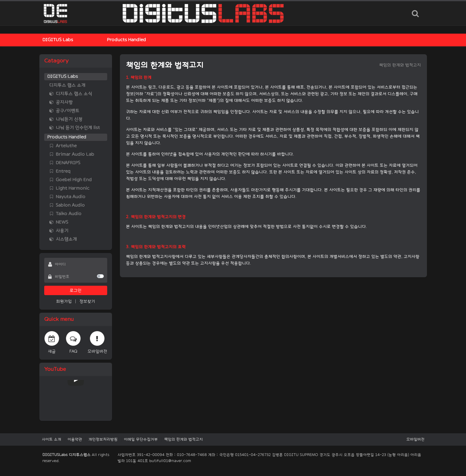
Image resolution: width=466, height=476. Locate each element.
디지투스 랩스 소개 (67, 85)
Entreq (60, 171)
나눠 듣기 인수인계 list (74, 128)
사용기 (59, 231)
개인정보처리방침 (103, 439)
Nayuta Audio (67, 197)
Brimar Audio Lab (72, 154)
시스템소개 (63, 239)
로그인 (76, 290)
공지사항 (61, 102)
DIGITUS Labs (58, 40)
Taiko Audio (65, 214)
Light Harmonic (69, 188)
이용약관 (75, 439)
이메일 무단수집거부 (141, 439)
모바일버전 (415, 439)
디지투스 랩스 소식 (71, 94)
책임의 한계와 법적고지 (183, 439)
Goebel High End (70, 180)
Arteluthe (63, 146)
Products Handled (126, 40)
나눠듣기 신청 (66, 119)
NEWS (59, 222)
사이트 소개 (51, 439)
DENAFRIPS (65, 163)
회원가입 (64, 301)
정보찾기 (87, 301)
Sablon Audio (67, 205)
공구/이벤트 (64, 111)
